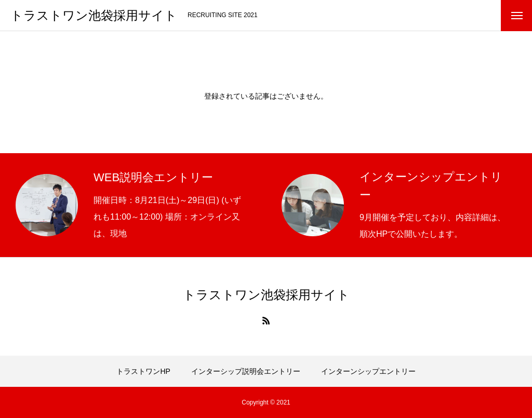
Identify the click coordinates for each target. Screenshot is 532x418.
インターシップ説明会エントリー (246, 371)
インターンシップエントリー (368, 371)
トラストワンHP (143, 371)
